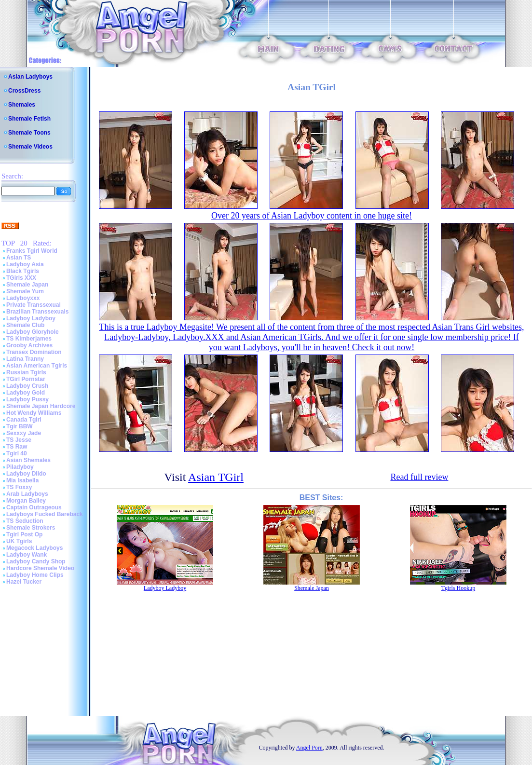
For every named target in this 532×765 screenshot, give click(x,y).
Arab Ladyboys (27, 494)
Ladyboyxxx (23, 298)
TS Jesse (19, 440)
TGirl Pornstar (26, 379)
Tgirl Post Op (24, 534)
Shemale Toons (29, 133)
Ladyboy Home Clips (35, 575)
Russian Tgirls (26, 372)
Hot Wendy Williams (34, 413)
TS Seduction (25, 521)
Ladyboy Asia (25, 264)
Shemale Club (25, 325)
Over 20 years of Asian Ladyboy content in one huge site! (312, 216)
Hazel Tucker (24, 582)
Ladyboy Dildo (26, 474)
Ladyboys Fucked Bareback (45, 514)
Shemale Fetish (29, 119)
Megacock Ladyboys (34, 548)
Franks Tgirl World (32, 251)
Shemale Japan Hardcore (41, 406)
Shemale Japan (27, 285)
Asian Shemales (28, 460)
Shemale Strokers (31, 528)
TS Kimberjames (29, 339)
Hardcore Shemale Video (40, 568)
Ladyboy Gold (26, 393)
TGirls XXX (21, 278)
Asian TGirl (216, 477)
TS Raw (17, 447)
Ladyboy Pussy (27, 399)
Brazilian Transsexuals (37, 312)
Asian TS (19, 258)
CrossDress (24, 91)
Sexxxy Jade (24, 433)
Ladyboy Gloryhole (33, 332)
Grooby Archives (29, 345)
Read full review (419, 477)
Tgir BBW (20, 426)
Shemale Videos (30, 147)
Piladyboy (20, 467)
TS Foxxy (19, 487)
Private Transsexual (34, 305)
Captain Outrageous (34, 507)
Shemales (22, 105)
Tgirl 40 (17, 453)
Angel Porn (309, 748)
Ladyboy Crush (27, 386)
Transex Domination (34, 352)
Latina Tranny (25, 359)
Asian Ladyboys (30, 77)
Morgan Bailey (26, 501)
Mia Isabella (22, 480)
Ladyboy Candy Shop (36, 561)
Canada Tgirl (24, 420)
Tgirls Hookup (458, 588)
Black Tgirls (23, 271)
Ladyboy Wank (27, 555)
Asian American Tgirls (37, 366)
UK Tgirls (19, 541)
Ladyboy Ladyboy (31, 318)
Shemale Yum (25, 291)
